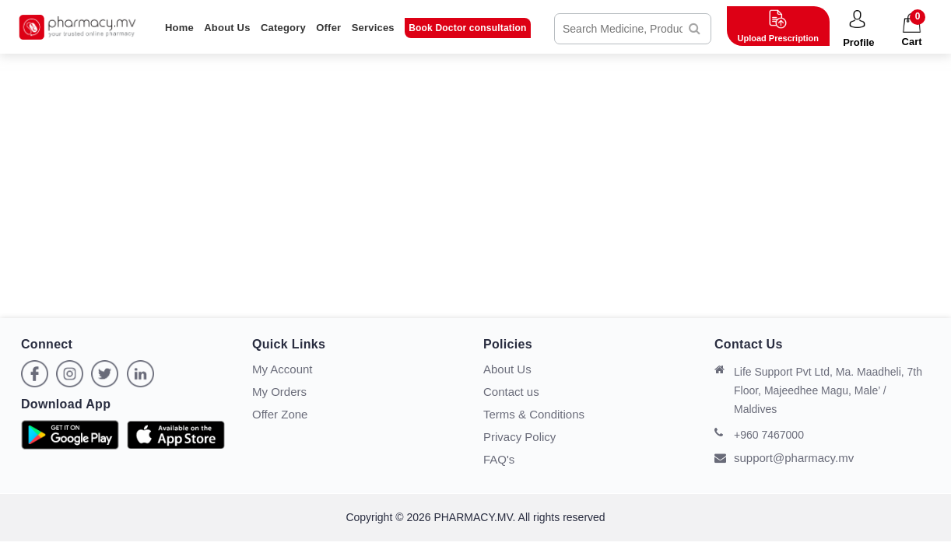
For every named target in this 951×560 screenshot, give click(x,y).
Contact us (511, 392)
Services (373, 28)
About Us (227, 28)
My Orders (279, 392)
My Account (282, 369)
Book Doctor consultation (467, 28)
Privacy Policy (519, 437)
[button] (859, 30)
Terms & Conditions (534, 414)
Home (179, 28)
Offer (328, 28)
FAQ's (499, 459)
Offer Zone (280, 414)
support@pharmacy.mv (784, 458)
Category (283, 28)
